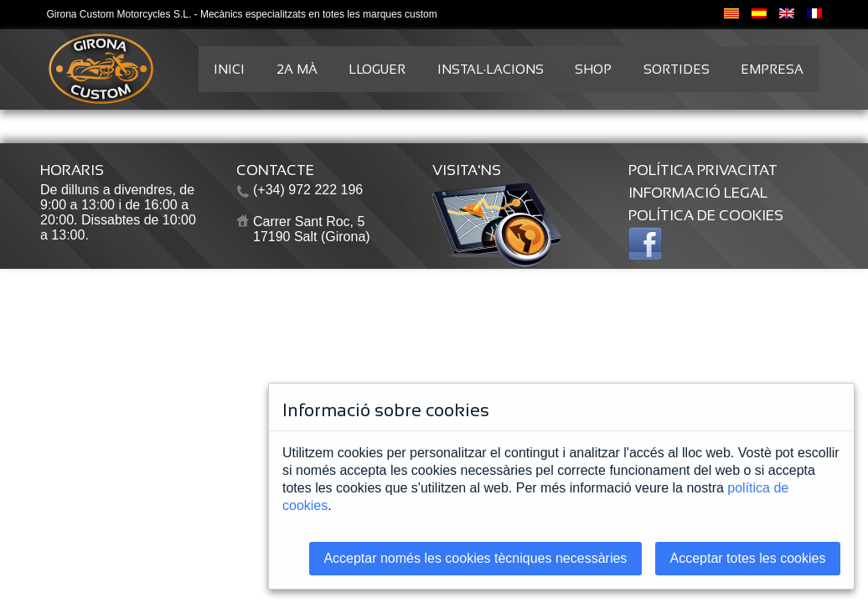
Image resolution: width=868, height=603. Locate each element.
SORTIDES (677, 69)
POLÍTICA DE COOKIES (706, 216)
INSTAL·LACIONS (491, 69)
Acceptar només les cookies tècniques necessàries (475, 558)
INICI (229, 69)
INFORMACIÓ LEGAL (698, 193)
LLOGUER (377, 69)
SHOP (593, 69)
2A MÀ (297, 69)
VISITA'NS (467, 170)
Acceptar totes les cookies (748, 558)
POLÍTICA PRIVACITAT (703, 170)
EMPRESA (772, 69)
